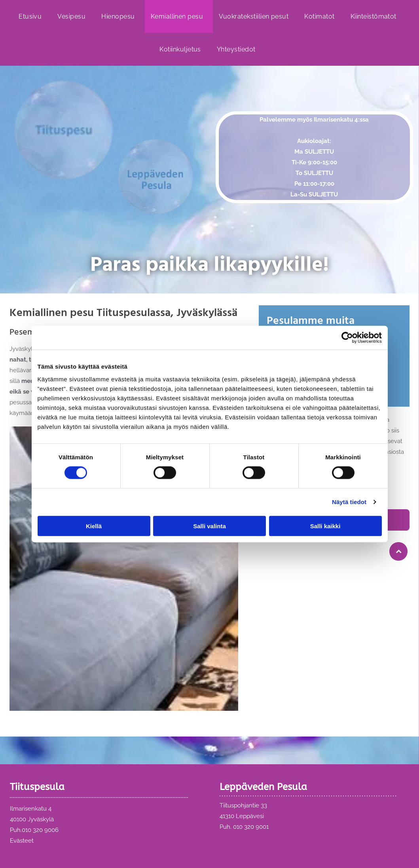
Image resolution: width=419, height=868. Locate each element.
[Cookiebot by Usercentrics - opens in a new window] (347, 338)
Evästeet (22, 841)
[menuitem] (32, 16)
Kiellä (94, 526)
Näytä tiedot (349, 502)
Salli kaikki (325, 526)
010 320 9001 (251, 827)
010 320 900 (38, 830)
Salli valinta (210, 526)
